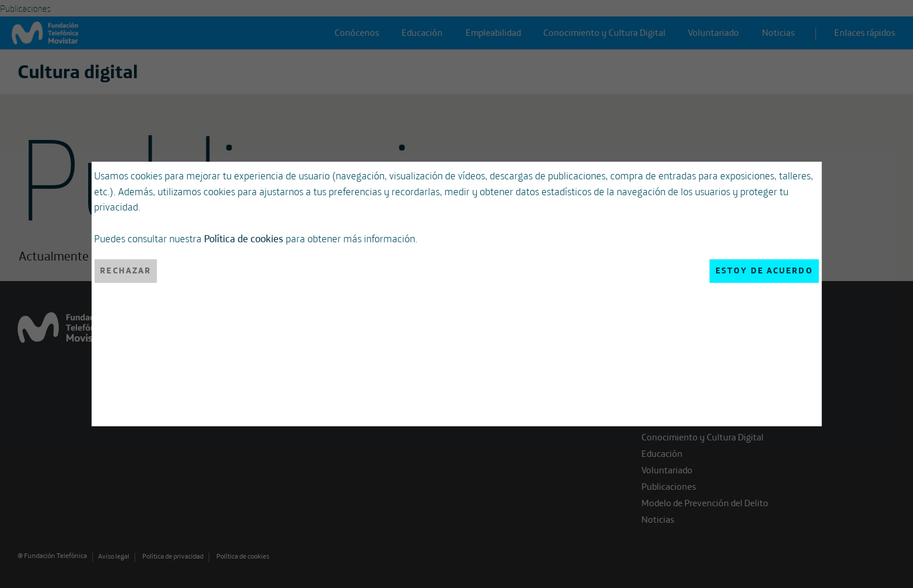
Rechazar (126, 270)
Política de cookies (244, 238)
